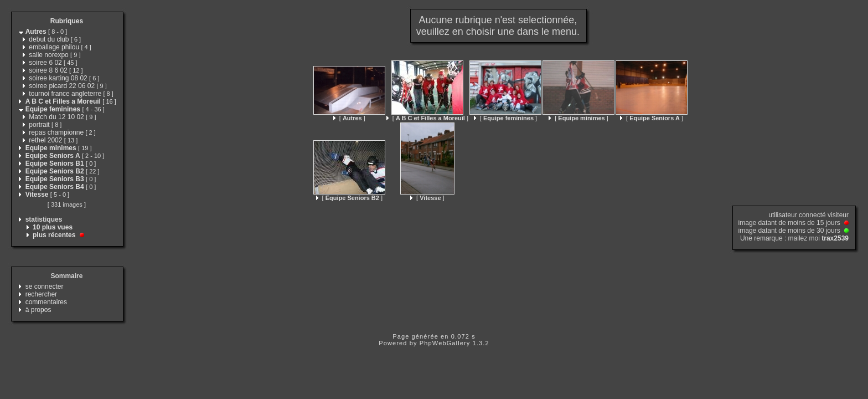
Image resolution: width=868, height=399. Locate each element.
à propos (38, 310)
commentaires (46, 302)
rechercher (41, 294)
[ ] (349, 118)
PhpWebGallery (445, 343)
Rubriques (67, 21)
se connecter (45, 287)
